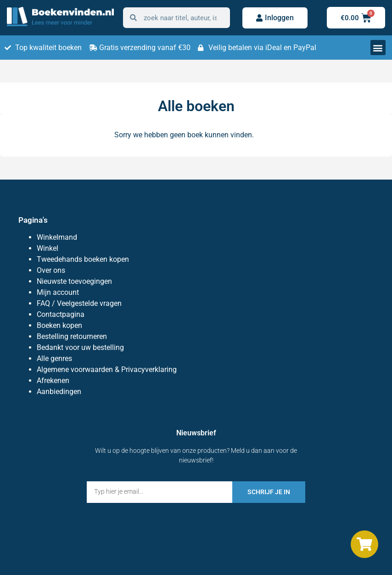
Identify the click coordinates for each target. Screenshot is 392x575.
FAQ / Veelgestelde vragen (79, 303)
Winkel (48, 248)
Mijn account (58, 292)
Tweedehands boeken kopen (83, 259)
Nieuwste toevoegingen (74, 281)
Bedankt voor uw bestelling (80, 347)
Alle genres (54, 358)
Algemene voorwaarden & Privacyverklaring (107, 369)
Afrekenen (53, 381)
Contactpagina (61, 314)
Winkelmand (57, 237)
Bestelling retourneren (72, 336)
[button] (378, 48)
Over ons (51, 270)
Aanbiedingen (59, 392)
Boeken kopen (59, 325)
